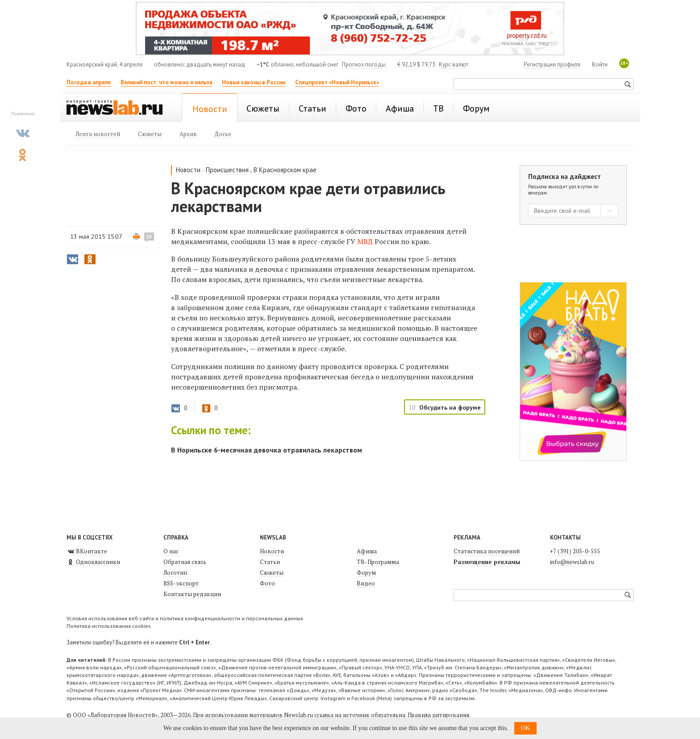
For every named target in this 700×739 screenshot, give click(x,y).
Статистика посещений (487, 551)
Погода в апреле (89, 82)
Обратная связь (185, 562)
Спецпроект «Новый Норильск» (337, 82)
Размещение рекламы (487, 562)
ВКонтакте (87, 551)
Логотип (175, 573)
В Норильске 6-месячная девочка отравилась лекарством (267, 450)
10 (149, 237)
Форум (366, 573)
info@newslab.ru (572, 562)
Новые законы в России (254, 82)
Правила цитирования (438, 715)
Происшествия (227, 170)
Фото (267, 583)
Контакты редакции (192, 594)
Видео (366, 583)
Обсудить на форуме (450, 407)
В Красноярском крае (285, 170)
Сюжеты (272, 573)
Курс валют (454, 64)
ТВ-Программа (378, 562)
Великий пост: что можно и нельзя (167, 82)
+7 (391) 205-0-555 (575, 551)
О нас (171, 551)
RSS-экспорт (181, 583)
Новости (188, 170)
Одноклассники (93, 562)
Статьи (270, 562)
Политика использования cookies (109, 626)
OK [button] (525, 728)
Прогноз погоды (364, 64)
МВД (365, 241)
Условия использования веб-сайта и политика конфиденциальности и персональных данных (185, 618)
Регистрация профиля (552, 64)
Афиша (367, 551)
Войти (600, 64)
